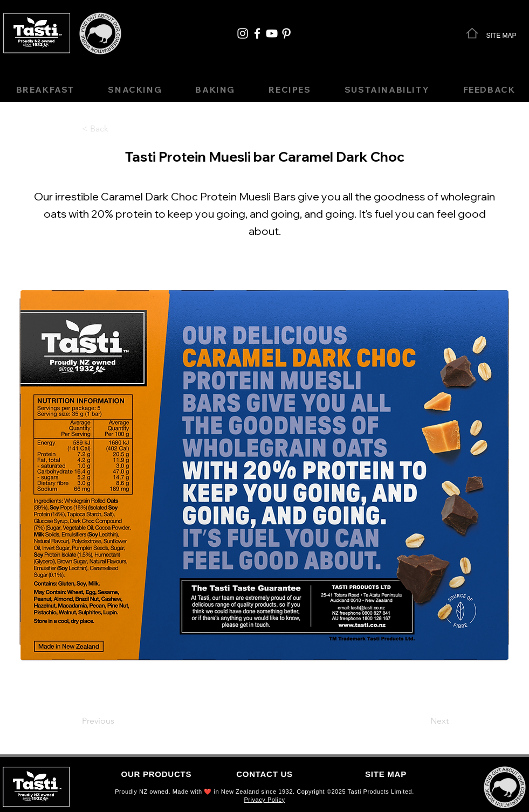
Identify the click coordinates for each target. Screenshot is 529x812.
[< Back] (118, 129)
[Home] (472, 33)
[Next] (422, 721)
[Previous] (118, 721)
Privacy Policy (264, 800)
